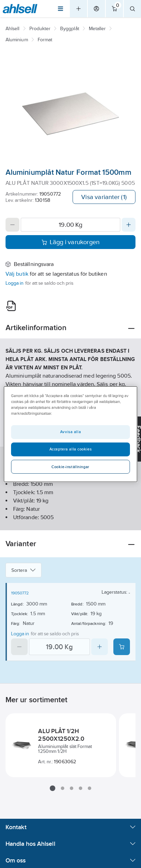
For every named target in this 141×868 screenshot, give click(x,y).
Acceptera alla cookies (71, 449)
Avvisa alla (70, 432)
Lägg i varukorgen (71, 242)
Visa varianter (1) (104, 197)
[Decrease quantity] (12, 225)
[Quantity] (70, 225)
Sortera (23, 570)
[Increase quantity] (129, 225)
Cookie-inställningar (70, 467)
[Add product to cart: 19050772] (122, 647)
